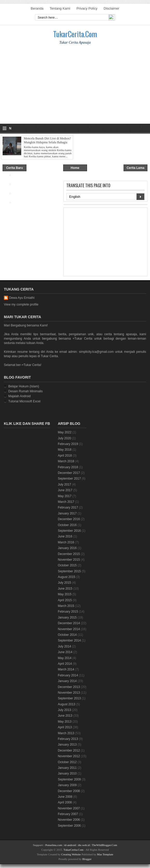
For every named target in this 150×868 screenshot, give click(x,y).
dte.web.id (84, 845)
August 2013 (66, 704)
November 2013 (69, 693)
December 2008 (69, 791)
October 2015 (67, 565)
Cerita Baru (15, 168)
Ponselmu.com (54, 845)
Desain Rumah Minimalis (26, 391)
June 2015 (65, 589)
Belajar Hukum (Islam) (24, 386)
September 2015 (69, 571)
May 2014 (65, 658)
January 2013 (67, 745)
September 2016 (69, 531)
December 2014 (69, 623)
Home (75, 168)
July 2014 (64, 646)
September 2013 (69, 698)
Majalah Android (19, 396)
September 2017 (69, 479)
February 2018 (68, 467)
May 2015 (65, 594)
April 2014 (65, 664)
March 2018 (66, 461)
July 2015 (64, 583)
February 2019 (68, 444)
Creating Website (71, 854)
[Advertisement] (75, 88)
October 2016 (67, 525)
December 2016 (69, 519)
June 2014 (65, 652)
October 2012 (67, 762)
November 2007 (69, 808)
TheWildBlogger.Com (104, 845)
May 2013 (65, 722)
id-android (70, 845)
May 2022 (65, 432)
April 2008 (65, 802)
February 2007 (68, 814)
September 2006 (69, 826)
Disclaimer (112, 8)
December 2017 (69, 473)
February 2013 (68, 739)
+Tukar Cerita (82, 339)
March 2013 (66, 733)
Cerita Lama (136, 168)
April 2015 (65, 600)
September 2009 (69, 779)
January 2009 (67, 785)
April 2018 (65, 456)
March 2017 (66, 502)
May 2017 (65, 496)
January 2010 (67, 773)
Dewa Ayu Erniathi (22, 298)
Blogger (87, 859)
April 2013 (65, 727)
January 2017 (67, 513)
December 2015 (69, 554)
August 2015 (66, 577)
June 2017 (65, 490)
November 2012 (69, 756)
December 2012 (69, 750)
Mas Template (105, 854)
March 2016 (66, 542)
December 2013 (69, 687)
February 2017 (68, 507)
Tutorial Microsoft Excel (24, 401)
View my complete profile (21, 304)
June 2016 (65, 536)
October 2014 (67, 635)
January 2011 (67, 768)
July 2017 (64, 484)
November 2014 (69, 629)
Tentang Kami (60, 8)
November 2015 (69, 560)
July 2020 (64, 438)
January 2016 (67, 548)
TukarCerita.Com (75, 34)
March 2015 (66, 606)
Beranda (37, 8)
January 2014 (67, 681)
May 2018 (65, 450)
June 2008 (65, 797)
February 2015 (68, 612)
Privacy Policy (87, 8)
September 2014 (69, 640)
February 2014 (68, 675)
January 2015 (67, 617)
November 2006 (69, 820)
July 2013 (64, 710)
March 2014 (66, 669)
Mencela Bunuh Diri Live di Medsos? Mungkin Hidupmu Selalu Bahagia (47, 140)
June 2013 (65, 716)
